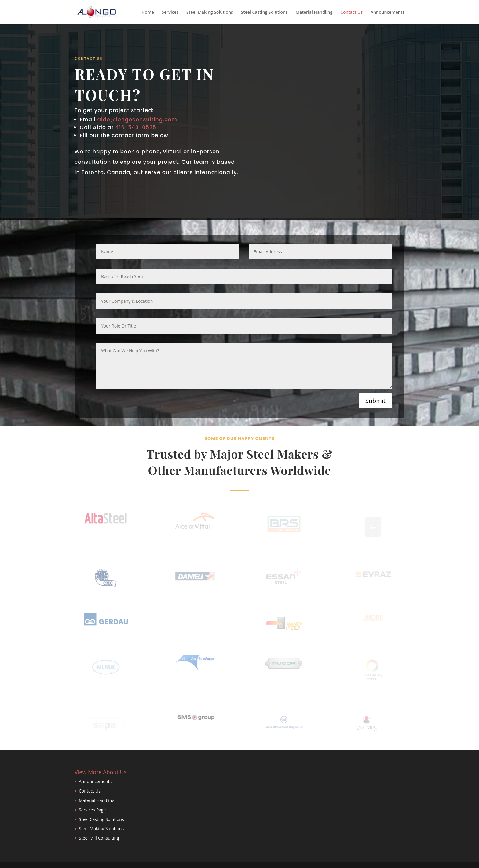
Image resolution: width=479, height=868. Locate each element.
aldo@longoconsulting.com (138, 119)
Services (170, 13)
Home (148, 13)
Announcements (388, 13)
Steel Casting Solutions (264, 13)
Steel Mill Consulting (99, 838)
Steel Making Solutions (210, 13)
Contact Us (351, 13)
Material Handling (314, 13)
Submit (375, 401)
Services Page (92, 810)
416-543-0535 (136, 127)
